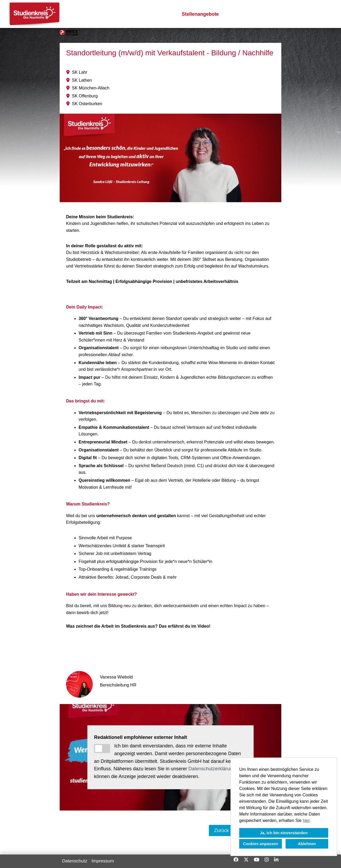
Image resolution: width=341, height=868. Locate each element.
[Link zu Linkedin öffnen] (276, 860)
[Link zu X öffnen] (246, 860)
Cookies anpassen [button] (261, 844)
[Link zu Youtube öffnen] (257, 860)
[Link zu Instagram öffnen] (267, 860)
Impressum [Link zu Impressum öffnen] (103, 861)
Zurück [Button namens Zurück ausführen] (222, 830)
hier (306, 820)
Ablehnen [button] (307, 844)
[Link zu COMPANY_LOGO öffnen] (34, 14)
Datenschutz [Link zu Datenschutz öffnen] (75, 861)
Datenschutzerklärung (212, 769)
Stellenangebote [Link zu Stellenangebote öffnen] (200, 14)
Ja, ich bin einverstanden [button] (284, 833)
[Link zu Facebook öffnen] (236, 860)
